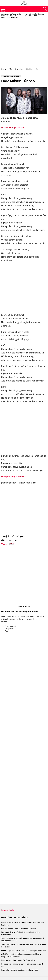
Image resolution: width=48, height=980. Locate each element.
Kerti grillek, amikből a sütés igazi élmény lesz (20, 970)
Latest (24, 3)
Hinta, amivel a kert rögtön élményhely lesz (19, 960)
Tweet (4, 544)
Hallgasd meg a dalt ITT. (13, 128)
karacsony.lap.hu (8, 910)
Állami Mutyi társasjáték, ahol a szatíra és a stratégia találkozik (11, 16)
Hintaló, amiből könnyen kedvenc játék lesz (34, 15)
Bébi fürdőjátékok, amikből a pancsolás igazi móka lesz (24, 951)
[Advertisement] (24, 43)
